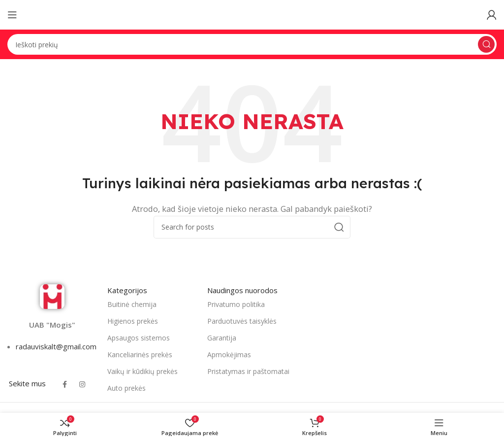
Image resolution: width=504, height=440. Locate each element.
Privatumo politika (236, 304)
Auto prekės (126, 388)
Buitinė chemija (132, 304)
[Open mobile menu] (12, 15)
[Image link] (52, 296)
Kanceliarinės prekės (140, 355)
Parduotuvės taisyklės (242, 321)
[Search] (252, 44)
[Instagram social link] (82, 385)
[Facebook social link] (64, 385)
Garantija (222, 338)
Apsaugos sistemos (139, 338)
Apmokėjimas (229, 355)
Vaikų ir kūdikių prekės (142, 371)
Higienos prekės (133, 321)
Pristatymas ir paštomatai (248, 371)
